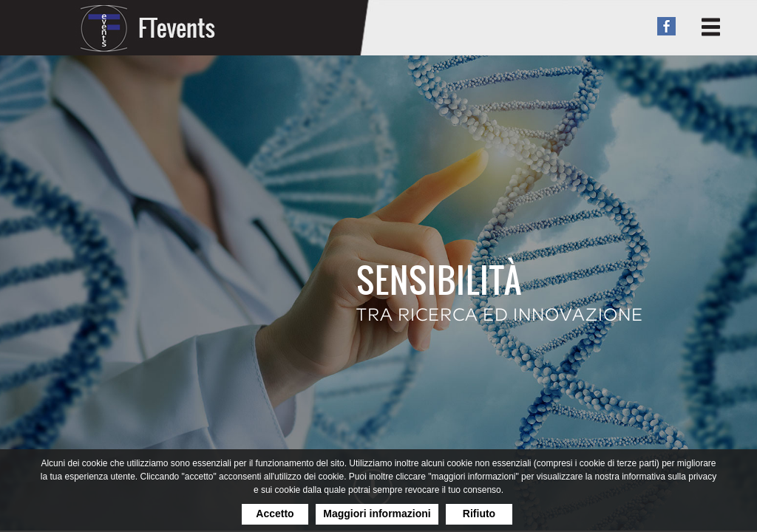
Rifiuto (479, 514)
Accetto (275, 514)
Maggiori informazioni (377, 514)
